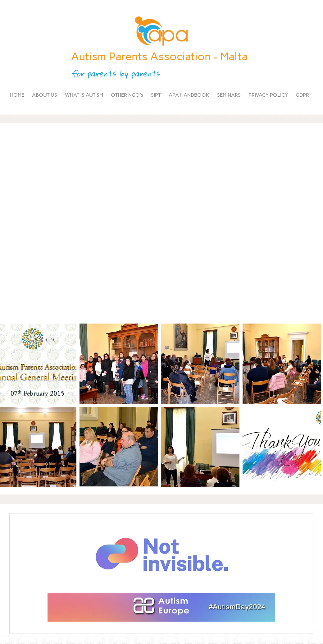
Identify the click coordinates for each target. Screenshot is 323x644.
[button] (119, 364)
